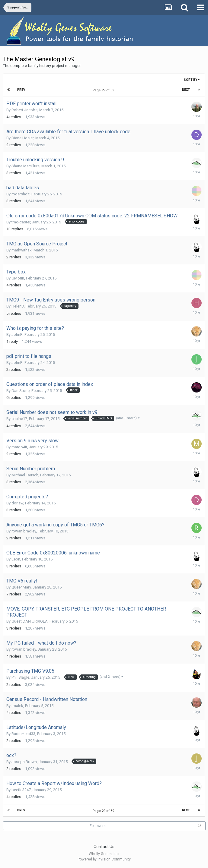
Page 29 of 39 (104, 90)
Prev (21, 90)
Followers (98, 826)
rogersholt (21, 194)
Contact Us (104, 847)
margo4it (19, 447)
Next (186, 90)
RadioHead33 (23, 734)
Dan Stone (21, 391)
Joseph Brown (24, 762)
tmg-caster (21, 222)
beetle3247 (21, 790)
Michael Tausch (25, 475)
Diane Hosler (22, 138)
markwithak (22, 250)
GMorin (18, 278)
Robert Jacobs (24, 110)
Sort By (192, 80)
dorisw (17, 503)
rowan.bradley (24, 531)
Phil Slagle (20, 677)
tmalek (17, 706)
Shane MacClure (26, 166)
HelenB (18, 306)
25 (200, 826)
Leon (16, 559)
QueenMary (21, 587)
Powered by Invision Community (104, 859)
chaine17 (19, 419)
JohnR (17, 335)
